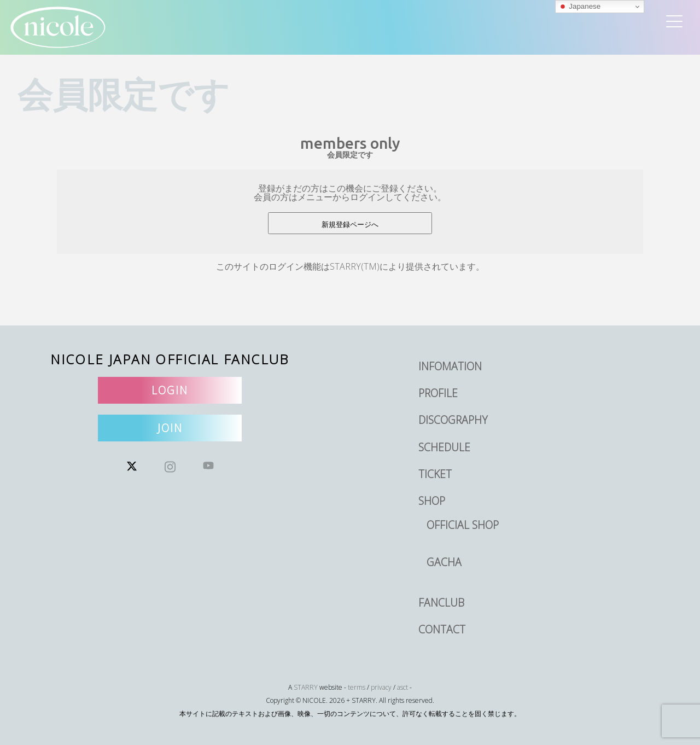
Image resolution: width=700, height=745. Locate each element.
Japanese (580, 7)
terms (357, 687)
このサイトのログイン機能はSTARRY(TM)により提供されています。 (350, 266)
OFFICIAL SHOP (463, 525)
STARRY (306, 687)
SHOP (432, 501)
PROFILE (438, 393)
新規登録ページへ (350, 225)
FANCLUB (441, 603)
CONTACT (442, 629)
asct (402, 687)
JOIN (170, 428)
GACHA (444, 562)
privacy (381, 687)
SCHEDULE (444, 447)
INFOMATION (450, 366)
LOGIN (170, 390)
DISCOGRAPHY (453, 420)
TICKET (435, 474)
